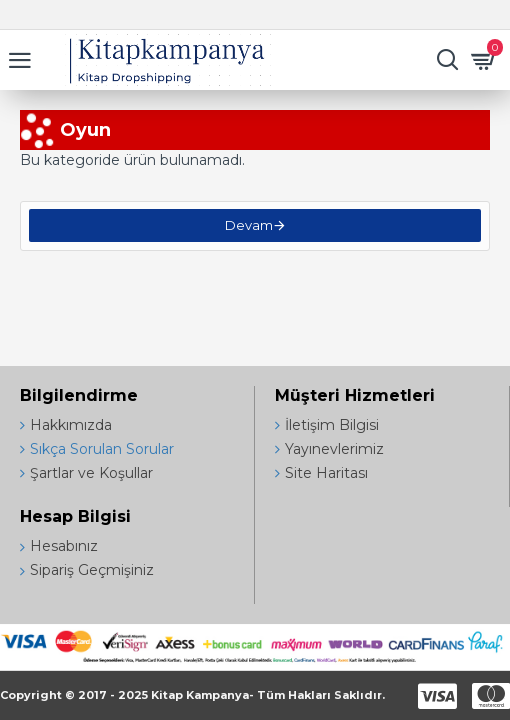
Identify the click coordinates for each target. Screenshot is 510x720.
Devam (249, 228)
